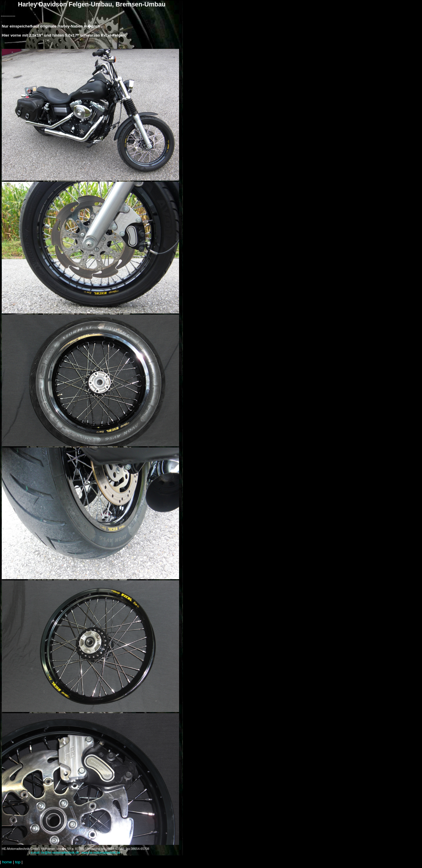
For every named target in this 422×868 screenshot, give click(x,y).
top (18, 862)
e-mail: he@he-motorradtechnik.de (55, 852)
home (7, 862)
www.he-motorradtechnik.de (101, 852)
